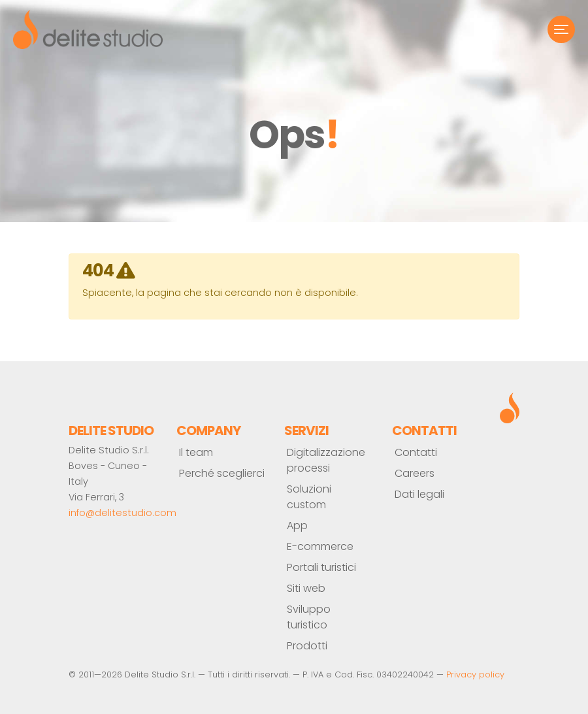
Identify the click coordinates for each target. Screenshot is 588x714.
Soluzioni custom (309, 497)
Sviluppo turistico (309, 617)
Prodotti (307, 646)
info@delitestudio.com (122, 513)
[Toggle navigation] (561, 29)
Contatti (416, 452)
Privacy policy (475, 674)
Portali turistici (321, 567)
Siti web (306, 588)
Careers (415, 473)
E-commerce (320, 546)
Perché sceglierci (222, 473)
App (297, 526)
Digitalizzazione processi (326, 460)
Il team (196, 452)
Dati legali (419, 494)
